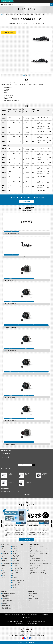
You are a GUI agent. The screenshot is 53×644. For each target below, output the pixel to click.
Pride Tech (4, 574)
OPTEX (4, 577)
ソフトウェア (15, 572)
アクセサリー (15, 565)
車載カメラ (15, 559)
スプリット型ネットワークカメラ (20, 581)
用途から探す (31, 591)
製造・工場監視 (5, 595)
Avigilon (4, 565)
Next (52, 523)
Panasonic (4, 559)
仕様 (29, 75)
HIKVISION (5, 572)
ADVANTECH (5, 562)
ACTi (3, 567)
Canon (3, 550)
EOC (3, 570)
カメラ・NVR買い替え (34, 599)
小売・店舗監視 (5, 599)
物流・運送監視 (5, 607)
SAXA (3, 576)
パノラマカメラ (16, 555)
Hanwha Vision (5, 553)
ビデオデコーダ (16, 584)
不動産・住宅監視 (6, 605)
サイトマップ (44, 614)
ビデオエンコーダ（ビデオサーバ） (20, 579)
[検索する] (33, 465)
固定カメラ (15, 547)
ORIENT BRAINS (6, 564)
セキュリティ (32, 595)
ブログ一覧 (27, 540)
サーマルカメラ (16, 553)
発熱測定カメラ (16, 564)
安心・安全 (31, 602)
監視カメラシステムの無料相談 (30, 614)
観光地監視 (4, 604)
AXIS (3, 547)
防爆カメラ (15, 562)
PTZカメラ (15, 550)
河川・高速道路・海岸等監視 (8, 593)
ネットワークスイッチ (17, 567)
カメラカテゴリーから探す (18, 544)
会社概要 (26, 617)
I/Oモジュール (15, 574)
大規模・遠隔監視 (33, 593)
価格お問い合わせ (8, 33)
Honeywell (4, 555)
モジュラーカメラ (16, 560)
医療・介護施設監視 (6, 609)
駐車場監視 (4, 597)
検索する (26, 461)
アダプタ (14, 587)
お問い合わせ (26, 201)
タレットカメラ (16, 552)
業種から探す (4, 591)
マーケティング (32, 600)
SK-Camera (5, 557)
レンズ (14, 576)
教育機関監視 (5, 602)
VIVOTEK (4, 548)
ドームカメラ (15, 548)
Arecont (4, 569)
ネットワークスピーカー (18, 569)
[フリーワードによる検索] (25, 465)
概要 (24, 75)
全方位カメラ (15, 557)
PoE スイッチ (15, 570)
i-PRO (3, 552)
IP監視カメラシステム (34, 544)
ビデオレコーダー (16, 577)
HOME (8, 614)
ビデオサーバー (16, 586)
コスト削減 (31, 597)
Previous (1, 523)
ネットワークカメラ (6, 544)
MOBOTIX (4, 560)
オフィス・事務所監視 (7, 600)
